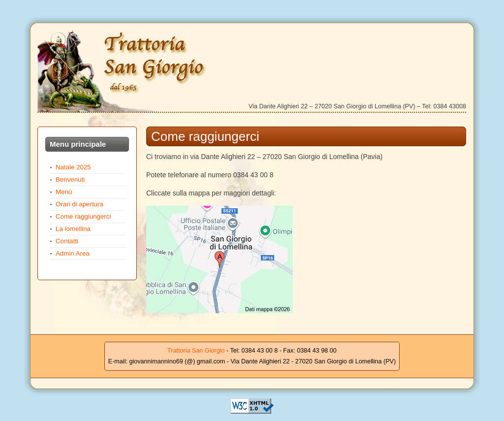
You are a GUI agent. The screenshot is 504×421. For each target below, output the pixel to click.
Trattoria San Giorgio (124, 71)
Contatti (67, 241)
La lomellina (73, 229)
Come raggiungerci (83, 216)
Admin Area (73, 253)
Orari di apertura (79, 204)
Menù (64, 192)
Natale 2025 (73, 167)
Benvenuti (70, 179)
